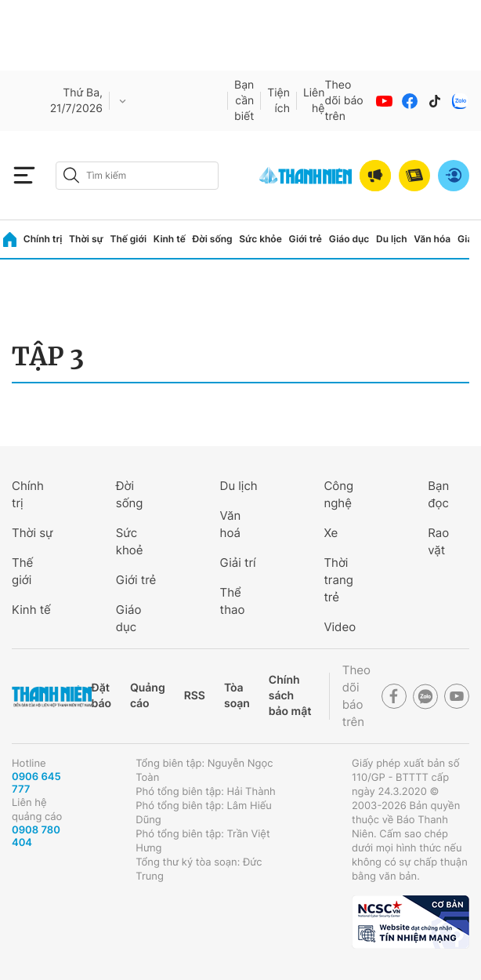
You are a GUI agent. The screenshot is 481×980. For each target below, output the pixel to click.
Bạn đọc (438, 494)
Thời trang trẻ (338, 580)
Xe (331, 533)
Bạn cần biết (244, 101)
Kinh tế (170, 239)
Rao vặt (438, 541)
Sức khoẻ (130, 541)
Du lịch (392, 239)
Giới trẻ (306, 239)
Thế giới (128, 239)
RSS (195, 696)
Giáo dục (349, 239)
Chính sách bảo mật (290, 696)
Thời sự (86, 239)
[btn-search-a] (71, 175)
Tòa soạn (237, 696)
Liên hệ (314, 101)
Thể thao (233, 601)
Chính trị (43, 239)
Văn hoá (231, 524)
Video (340, 627)
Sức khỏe (260, 239)
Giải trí (238, 563)
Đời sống (213, 239)
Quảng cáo (148, 696)
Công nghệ (338, 494)
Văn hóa (432, 239)
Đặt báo (101, 696)
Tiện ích (278, 101)
